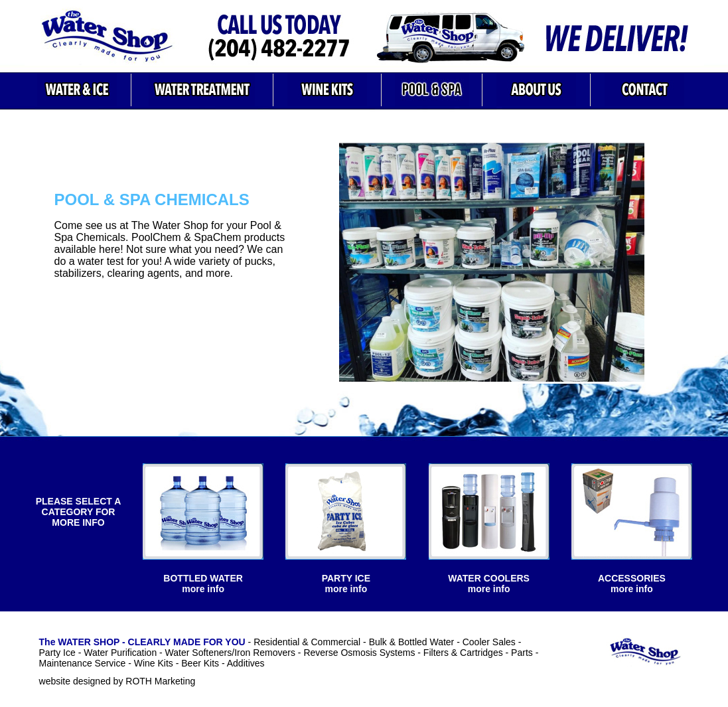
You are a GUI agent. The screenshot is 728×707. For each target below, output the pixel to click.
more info (203, 589)
